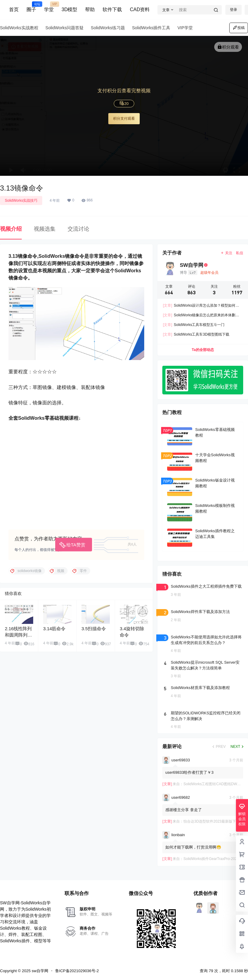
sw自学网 (39, 971)
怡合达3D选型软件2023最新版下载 (211, 821)
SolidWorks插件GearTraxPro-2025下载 (215, 859)
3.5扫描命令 (94, 629)
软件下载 (112, 9)
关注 (226, 253)
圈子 (31, 7)
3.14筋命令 (54, 629)
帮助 (90, 9)
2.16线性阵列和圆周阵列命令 (18, 635)
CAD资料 (140, 9)
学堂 (49, 7)
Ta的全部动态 (203, 350)
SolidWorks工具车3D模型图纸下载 (196, 335)
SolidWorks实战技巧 (21, 201)
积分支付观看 (124, 119)
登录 (234, 10)
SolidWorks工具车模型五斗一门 (194, 325)
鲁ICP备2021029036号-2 (77, 971)
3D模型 (69, 9)
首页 (14, 9)
